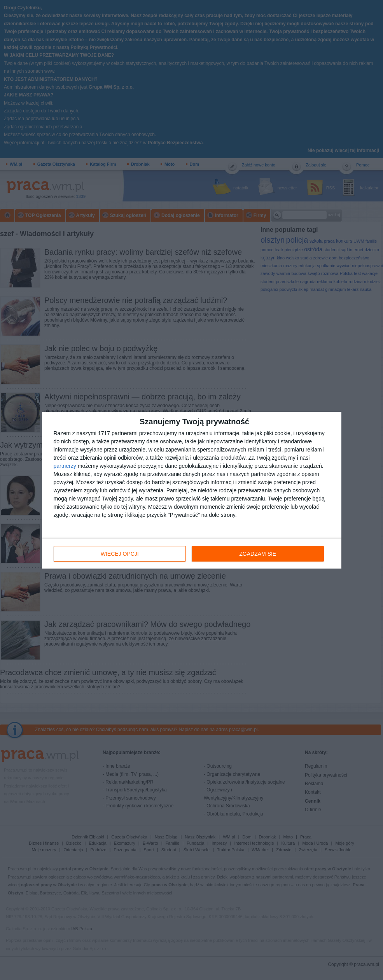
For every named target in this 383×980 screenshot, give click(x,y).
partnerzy (65, 466)
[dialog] (192, 490)
